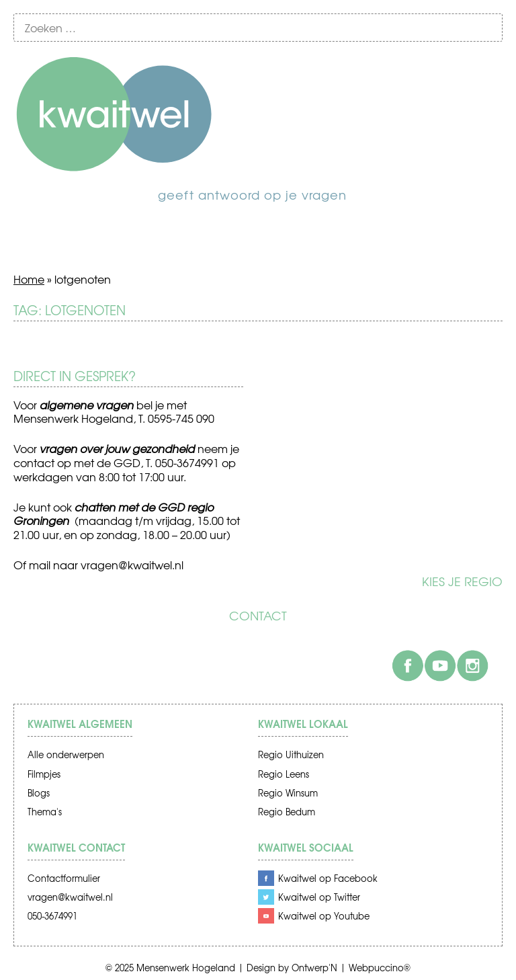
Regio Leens (284, 774)
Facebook (408, 665)
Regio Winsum (288, 793)
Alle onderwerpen (66, 754)
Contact (258, 616)
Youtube (440, 665)
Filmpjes (44, 774)
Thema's (45, 812)
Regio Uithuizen (291, 754)
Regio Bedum (287, 812)
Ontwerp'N (314, 968)
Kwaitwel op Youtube (324, 916)
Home (29, 279)
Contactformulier (64, 878)
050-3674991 (52, 916)
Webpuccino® (380, 968)
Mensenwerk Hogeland (186, 968)
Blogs (39, 793)
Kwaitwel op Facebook (328, 878)
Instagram (472, 665)
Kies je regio (462, 581)
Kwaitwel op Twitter (319, 897)
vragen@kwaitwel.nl (132, 565)
